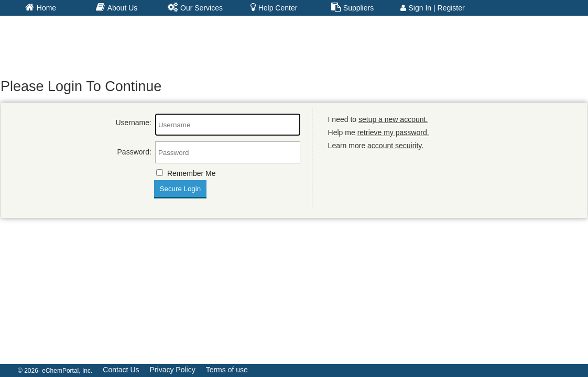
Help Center (274, 7)
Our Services (195, 7)
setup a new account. (393, 119)
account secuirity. (395, 146)
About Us (117, 7)
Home (41, 7)
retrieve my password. (393, 132)
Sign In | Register (433, 8)
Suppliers (352, 7)
